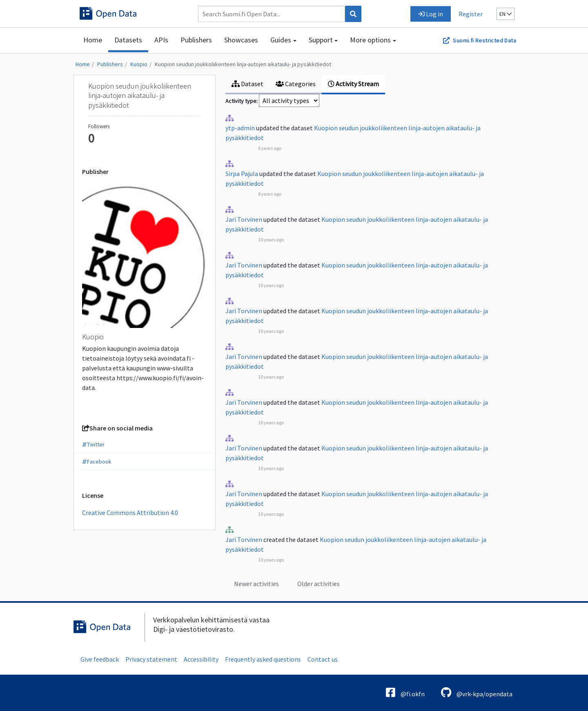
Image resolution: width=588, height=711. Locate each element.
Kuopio (139, 64)
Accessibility (201, 659)
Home (93, 40)
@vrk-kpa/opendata (477, 692)
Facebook (97, 461)
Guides (281, 40)
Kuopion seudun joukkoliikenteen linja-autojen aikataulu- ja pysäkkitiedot (243, 64)
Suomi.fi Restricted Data (484, 40)
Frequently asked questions (263, 659)
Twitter (93, 444)
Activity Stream (353, 84)
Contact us (323, 659)
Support (321, 40)
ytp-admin (240, 128)
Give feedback (100, 659)
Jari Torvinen (244, 219)
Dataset (247, 84)
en (506, 14)
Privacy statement (151, 659)
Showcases (241, 40)
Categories (296, 84)
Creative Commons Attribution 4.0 (130, 513)
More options (370, 40)
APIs (161, 40)
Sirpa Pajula (242, 174)
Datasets (128, 40)
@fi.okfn (405, 692)
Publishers (196, 40)
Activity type (241, 101)
